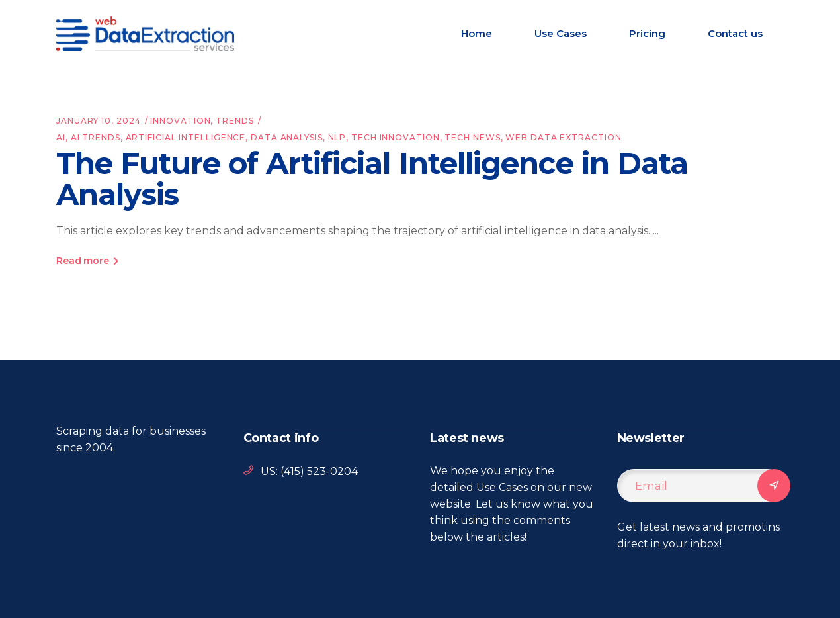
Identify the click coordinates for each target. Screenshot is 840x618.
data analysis (287, 137)
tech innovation (396, 137)
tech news (472, 137)
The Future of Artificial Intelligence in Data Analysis (372, 179)
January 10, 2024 (98, 121)
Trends (234, 121)
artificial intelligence (186, 137)
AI (61, 137)
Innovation (180, 121)
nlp (337, 137)
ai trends (96, 137)
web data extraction (563, 137)
